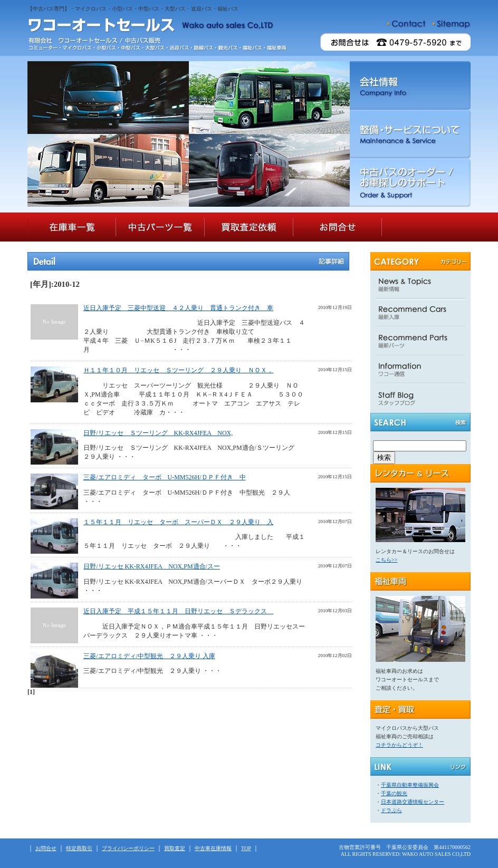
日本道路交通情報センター (413, 802)
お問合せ (46, 848)
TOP (246, 848)
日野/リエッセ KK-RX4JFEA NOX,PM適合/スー (152, 566)
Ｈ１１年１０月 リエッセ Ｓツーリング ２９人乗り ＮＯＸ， (178, 370)
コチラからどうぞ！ (399, 745)
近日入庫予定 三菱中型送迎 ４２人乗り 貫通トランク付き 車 (178, 308)
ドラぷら (391, 810)
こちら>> (386, 560)
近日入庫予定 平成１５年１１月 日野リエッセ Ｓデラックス (178, 611)
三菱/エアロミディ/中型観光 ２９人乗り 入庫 (149, 656)
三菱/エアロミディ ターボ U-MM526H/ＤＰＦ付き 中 (164, 477)
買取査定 (175, 848)
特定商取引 (79, 848)
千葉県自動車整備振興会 (410, 785)
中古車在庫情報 (213, 848)
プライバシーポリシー (128, 848)
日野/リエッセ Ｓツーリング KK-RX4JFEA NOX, (158, 433)
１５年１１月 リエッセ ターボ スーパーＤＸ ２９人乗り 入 (178, 522)
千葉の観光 (394, 793)
